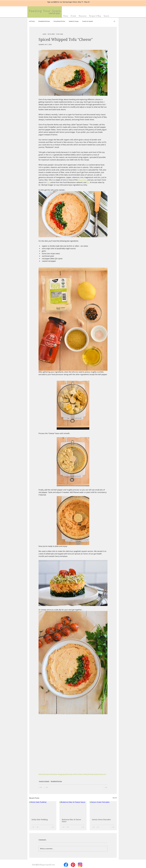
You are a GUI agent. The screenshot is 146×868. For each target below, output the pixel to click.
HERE (55, 2)
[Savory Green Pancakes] (103, 809)
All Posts (32, 21)
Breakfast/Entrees (44, 21)
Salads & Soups (74, 21)
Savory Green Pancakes (101, 820)
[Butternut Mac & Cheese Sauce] (73, 809)
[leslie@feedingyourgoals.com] (43, 865)
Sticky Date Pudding (40, 820)
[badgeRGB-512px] (73, 865)
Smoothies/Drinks (59, 21)
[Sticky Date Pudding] (43, 809)
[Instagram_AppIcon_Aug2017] (80, 865)
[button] (114, 21)
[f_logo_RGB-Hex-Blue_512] (66, 865)
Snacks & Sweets (88, 21)
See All (115, 798)
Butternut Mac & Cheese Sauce (71, 821)
